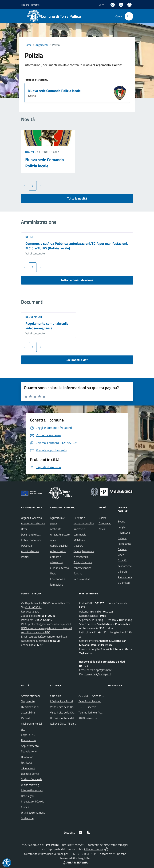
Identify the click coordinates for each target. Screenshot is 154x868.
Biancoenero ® (106, 854)
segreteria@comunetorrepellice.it (48, 636)
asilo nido (56, 696)
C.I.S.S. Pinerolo (87, 707)
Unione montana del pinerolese (68, 718)
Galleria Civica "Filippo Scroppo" (68, 724)
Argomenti (42, 45)
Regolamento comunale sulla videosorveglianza (47, 326)
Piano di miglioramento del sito (31, 724)
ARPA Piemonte (88, 718)
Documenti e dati (77, 360)
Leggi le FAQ (28, 735)
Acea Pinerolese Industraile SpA (97, 701)
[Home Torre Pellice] (56, 16)
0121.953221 (33, 607)
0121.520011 (34, 611)
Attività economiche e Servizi (125, 566)
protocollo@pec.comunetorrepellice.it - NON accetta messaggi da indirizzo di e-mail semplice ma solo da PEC (47, 628)
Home (28, 45)
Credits (25, 807)
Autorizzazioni (58, 551)
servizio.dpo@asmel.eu (100, 670)
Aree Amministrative (33, 523)
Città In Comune (94, 849)
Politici (25, 557)
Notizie (102, 518)
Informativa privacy (32, 790)
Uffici (29, 237)
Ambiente (56, 529)
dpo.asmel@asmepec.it (98, 674)
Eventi (122, 521)
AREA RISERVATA (75, 862)
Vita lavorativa (82, 579)
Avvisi (102, 529)
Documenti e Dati (31, 534)
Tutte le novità (77, 198)
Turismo (78, 573)
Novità (30, 152)
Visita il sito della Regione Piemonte (71, 707)
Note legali (27, 796)
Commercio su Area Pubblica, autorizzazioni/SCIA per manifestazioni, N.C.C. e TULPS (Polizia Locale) (77, 246)
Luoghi (122, 527)
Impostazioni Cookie (33, 801)
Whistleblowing (30, 785)
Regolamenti (34, 317)
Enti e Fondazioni (31, 540)
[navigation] (7, 16)
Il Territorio (124, 533)
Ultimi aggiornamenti (33, 813)
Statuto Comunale (32, 779)
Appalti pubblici (59, 546)
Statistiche (27, 818)
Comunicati (105, 523)
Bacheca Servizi (30, 774)
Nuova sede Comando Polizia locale (54, 91)
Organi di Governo (31, 518)
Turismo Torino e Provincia (93, 712)
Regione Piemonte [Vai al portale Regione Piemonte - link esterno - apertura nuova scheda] (30, 5)
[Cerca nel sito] (129, 16)
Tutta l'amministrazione (77, 280)
